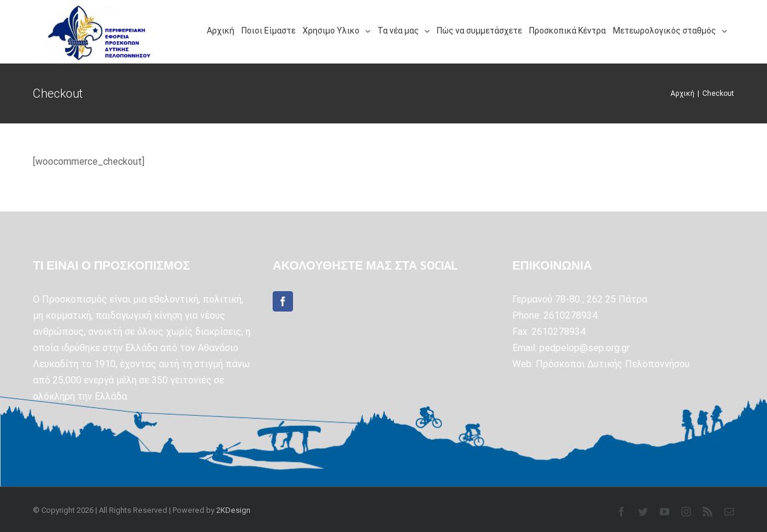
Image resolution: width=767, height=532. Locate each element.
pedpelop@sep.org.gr (585, 348)
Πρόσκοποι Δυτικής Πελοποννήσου (613, 364)
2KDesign (233, 510)
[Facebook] (283, 301)
